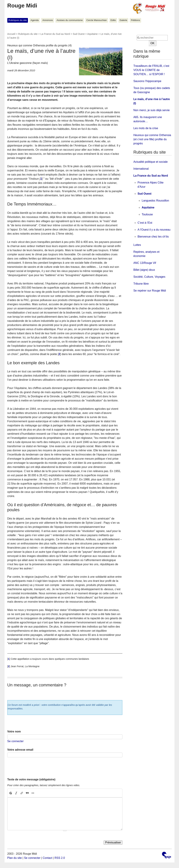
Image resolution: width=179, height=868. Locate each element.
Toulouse (147, 214)
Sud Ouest (79, 34)
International (141, 169)
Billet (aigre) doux (144, 270)
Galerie (123, 20)
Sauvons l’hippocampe (147, 81)
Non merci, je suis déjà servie (151, 110)
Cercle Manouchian (97, 20)
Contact (47, 858)
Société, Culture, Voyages (149, 277)
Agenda (35, 20)
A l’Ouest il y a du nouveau (154, 230)
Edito (113, 20)
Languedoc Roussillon (155, 201)
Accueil (11, 34)
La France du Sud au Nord (55, 34)
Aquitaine (93, 34)
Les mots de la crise (146, 128)
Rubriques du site (18, 20)
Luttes (137, 245)
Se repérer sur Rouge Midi (150, 291)
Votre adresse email (20, 750)
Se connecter (15, 741)
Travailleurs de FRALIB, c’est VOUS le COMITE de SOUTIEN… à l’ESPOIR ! (151, 70)
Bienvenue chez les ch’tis (153, 237)
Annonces (48, 20)
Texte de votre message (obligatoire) (31, 779)
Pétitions (135, 20)
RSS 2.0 (60, 858)
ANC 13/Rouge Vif (145, 263)
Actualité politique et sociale (150, 162)
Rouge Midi (22, 6)
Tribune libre (141, 284)
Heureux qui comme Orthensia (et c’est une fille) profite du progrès (152, 139)
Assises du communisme (70, 20)
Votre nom (14, 731)
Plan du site (15, 858)
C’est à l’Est (145, 223)
